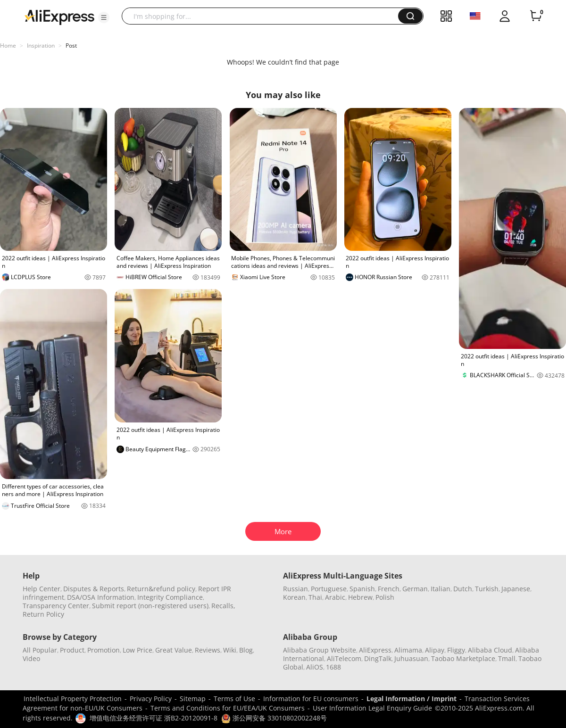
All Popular (40, 650)
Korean (294, 597)
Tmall (507, 658)
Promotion (104, 650)
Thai (315, 597)
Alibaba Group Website (320, 650)
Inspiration (41, 45)
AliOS (315, 667)
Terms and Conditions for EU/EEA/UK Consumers (228, 708)
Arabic (335, 597)
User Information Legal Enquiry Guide (372, 708)
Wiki (230, 650)
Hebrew (360, 597)
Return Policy (43, 614)
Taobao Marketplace (463, 658)
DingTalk (378, 658)
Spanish (362, 589)
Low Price (137, 650)
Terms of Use (234, 699)
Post (71, 45)
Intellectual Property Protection (73, 699)
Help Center (42, 589)
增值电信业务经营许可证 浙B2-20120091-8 (154, 718)
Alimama (408, 650)
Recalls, (223, 606)
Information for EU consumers (311, 699)
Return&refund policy (161, 589)
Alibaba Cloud (490, 650)
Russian (295, 589)
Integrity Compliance (170, 597)
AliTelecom (344, 658)
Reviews (208, 650)
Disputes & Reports (94, 589)
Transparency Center (56, 606)
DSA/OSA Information (101, 597)
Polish (385, 597)
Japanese (516, 589)
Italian (441, 589)
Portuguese (329, 589)
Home (8, 45)
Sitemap (193, 699)
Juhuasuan (411, 658)
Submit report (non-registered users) (150, 606)
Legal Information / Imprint (412, 699)
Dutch (463, 589)
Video (31, 658)
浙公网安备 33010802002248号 (274, 718)
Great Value (174, 650)
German (415, 589)
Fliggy (456, 650)
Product (72, 650)
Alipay (435, 650)
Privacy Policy (151, 699)
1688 (333, 667)
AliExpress (375, 650)
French (389, 589)
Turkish (487, 589)
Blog (246, 650)
